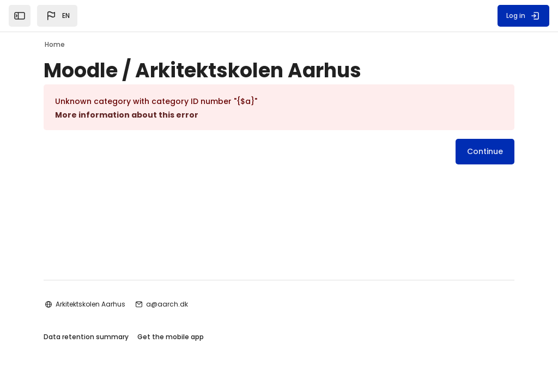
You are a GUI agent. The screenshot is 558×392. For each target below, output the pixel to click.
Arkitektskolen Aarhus (90, 304)
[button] (57, 16)
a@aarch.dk (167, 304)
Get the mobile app (171, 337)
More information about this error (127, 115)
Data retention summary (86, 337)
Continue (485, 151)
